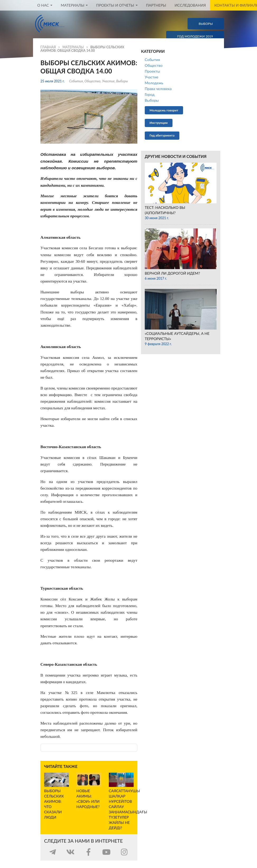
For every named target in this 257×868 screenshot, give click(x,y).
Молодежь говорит (164, 110)
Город (150, 94)
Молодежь (154, 83)
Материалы (73, 47)
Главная (48, 47)
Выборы (122, 81)
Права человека (158, 89)
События (76, 81)
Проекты (152, 71)
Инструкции (159, 123)
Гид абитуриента (162, 135)
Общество (92, 81)
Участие (108, 81)
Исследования (190, 5)
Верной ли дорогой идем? (172, 273)
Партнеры (156, 5)
